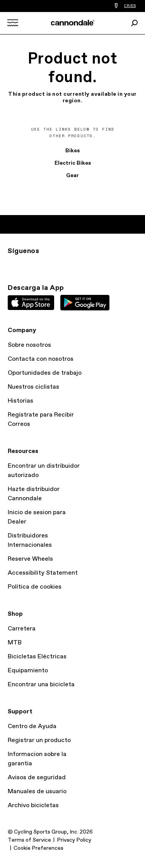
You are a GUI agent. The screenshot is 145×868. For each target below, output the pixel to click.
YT (63, 265)
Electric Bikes (73, 163)
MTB (15, 643)
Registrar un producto (39, 740)
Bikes (72, 151)
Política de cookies (35, 587)
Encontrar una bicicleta (41, 685)
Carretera (22, 629)
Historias (20, 401)
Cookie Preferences (38, 848)
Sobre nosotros (29, 345)
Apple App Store (31, 303)
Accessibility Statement (43, 573)
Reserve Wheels (30, 559)
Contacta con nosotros (41, 359)
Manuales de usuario (37, 791)
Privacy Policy (74, 840)
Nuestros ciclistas (33, 387)
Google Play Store (85, 303)
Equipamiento (28, 671)
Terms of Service (29, 840)
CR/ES (130, 6)
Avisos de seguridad (37, 778)
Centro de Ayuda (32, 726)
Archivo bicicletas (33, 805)
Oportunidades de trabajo (45, 373)
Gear (72, 176)
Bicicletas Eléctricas (37, 657)
